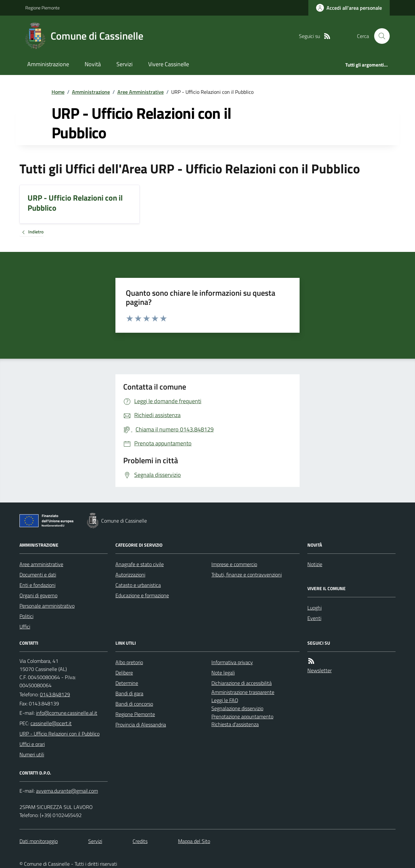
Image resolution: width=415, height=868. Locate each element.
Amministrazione (48, 64)
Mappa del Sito (194, 841)
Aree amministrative (41, 564)
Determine (127, 683)
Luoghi (314, 608)
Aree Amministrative (141, 92)
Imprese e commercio (234, 564)
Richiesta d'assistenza (235, 724)
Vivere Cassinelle (169, 64)
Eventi (314, 618)
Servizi (124, 64)
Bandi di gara (129, 693)
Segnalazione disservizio (237, 708)
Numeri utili (32, 754)
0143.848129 (55, 694)
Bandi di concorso (134, 704)
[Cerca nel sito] (379, 36)
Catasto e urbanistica (138, 585)
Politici (26, 616)
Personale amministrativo (47, 606)
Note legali (223, 673)
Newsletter (320, 670)
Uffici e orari (32, 744)
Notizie (315, 564)
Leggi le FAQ (225, 700)
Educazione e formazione (142, 595)
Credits (140, 841)
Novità (93, 64)
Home (58, 92)
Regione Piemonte (42, 8)
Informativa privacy (232, 662)
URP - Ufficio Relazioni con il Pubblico (59, 734)
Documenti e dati (38, 575)
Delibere (124, 673)
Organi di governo (38, 595)
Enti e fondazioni (37, 585)
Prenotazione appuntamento (242, 716)
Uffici (25, 626)
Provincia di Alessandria (141, 725)
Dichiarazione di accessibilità (242, 683)
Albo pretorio (129, 662)
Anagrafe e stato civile (140, 564)
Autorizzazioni (130, 575)
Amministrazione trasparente (243, 692)
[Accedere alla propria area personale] (349, 8)
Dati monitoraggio (39, 841)
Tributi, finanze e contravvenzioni (247, 575)
